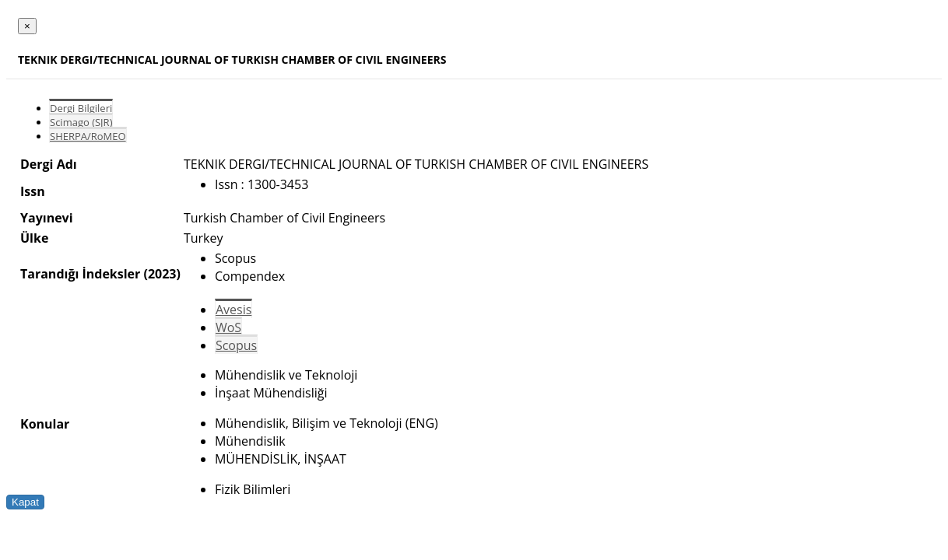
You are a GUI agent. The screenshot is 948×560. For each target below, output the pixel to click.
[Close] (27, 26)
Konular (45, 424)
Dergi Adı (49, 164)
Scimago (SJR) (81, 122)
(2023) (162, 274)
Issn (33, 191)
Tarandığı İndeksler (80, 274)
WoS (228, 327)
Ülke (34, 238)
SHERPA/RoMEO (88, 136)
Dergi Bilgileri (81, 108)
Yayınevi (47, 218)
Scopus (236, 345)
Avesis (233, 310)
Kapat (25, 502)
